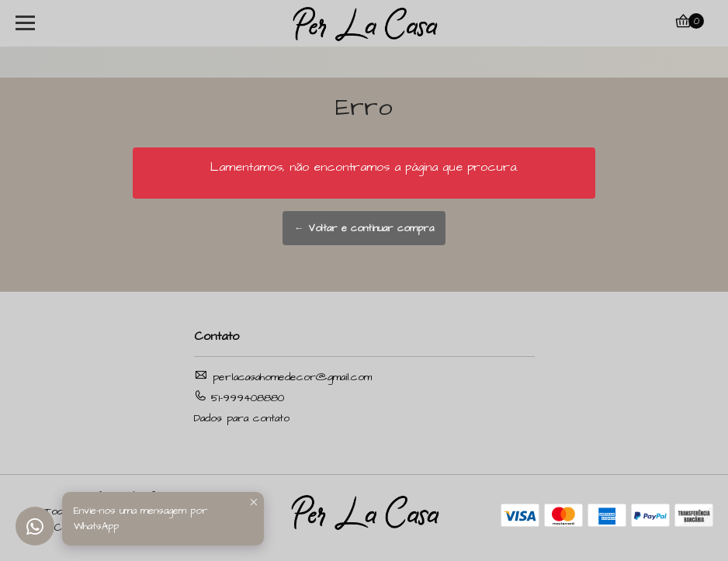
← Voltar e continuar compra (364, 228)
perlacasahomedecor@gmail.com (283, 377)
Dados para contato (242, 418)
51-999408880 (239, 398)
